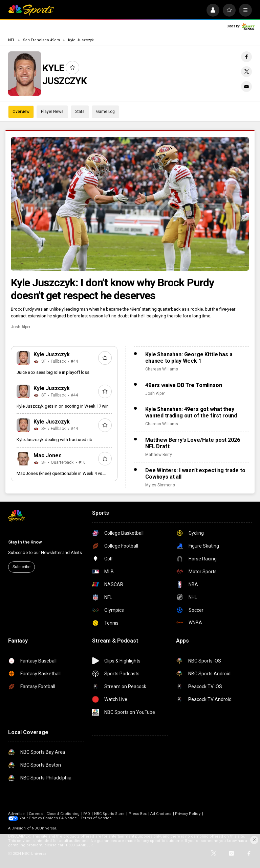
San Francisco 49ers (41, 40)
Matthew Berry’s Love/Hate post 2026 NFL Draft (192, 443)
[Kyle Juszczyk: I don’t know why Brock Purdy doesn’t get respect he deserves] (130, 204)
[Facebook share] (246, 57)
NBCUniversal (44, 828)
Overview (21, 112)
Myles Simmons (160, 485)
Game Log (105, 112)
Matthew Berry (159, 455)
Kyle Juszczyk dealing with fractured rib (55, 440)
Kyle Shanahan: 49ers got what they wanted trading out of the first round (191, 412)
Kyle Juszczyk (81, 40)
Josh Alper (21, 327)
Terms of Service (96, 818)
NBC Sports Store (110, 814)
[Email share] (246, 87)
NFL (12, 40)
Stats (80, 112)
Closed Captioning (63, 814)
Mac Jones (48, 455)
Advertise (17, 814)
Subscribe (21, 567)
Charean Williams (162, 369)
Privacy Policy (188, 814)
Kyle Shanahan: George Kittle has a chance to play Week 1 (189, 358)
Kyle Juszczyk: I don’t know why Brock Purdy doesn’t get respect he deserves (112, 289)
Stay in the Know (25, 542)
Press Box (138, 814)
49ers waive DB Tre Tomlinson (184, 385)
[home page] (31, 10)
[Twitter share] (246, 72)
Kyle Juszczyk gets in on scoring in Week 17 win (63, 406)
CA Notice (68, 818)
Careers (36, 814)
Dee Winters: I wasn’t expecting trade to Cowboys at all (195, 474)
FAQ (87, 814)
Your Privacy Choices (39, 818)
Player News (52, 112)
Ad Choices (161, 814)
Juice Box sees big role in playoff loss (53, 372)
